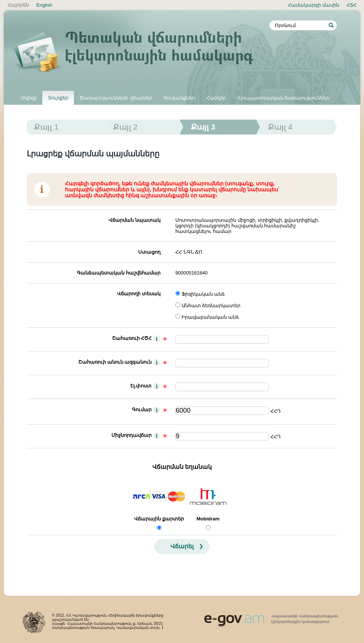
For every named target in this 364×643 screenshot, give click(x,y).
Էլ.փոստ (141, 386)
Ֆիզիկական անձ (203, 294)
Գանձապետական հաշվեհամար (119, 273)
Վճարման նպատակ (134, 220)
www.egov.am (271, 617)
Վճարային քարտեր (159, 519)
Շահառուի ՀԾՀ (132, 338)
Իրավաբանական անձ (210, 317)
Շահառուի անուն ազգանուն (115, 362)
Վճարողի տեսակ (139, 294)
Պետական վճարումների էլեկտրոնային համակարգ (141, 53)
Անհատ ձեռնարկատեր (211, 306)
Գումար (142, 410)
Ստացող (149, 252)
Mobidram (208, 519)
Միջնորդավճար (131, 435)
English (44, 5)
